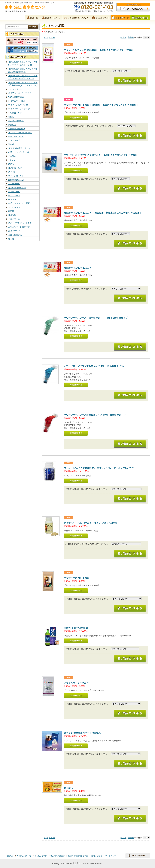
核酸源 (11, 117)
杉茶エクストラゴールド (19, 152)
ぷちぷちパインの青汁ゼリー (21, 227)
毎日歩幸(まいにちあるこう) (78, 268)
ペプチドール (14, 192)
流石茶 (11, 144)
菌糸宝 (11, 164)
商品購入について (24, 856)
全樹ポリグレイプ (16, 180)
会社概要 (10, 856)
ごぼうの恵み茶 (15, 235)
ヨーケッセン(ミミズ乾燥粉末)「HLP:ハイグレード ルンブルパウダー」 (101, 468)
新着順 (131, 37)
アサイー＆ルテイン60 (18, 105)
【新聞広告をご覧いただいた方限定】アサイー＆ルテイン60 (23, 63)
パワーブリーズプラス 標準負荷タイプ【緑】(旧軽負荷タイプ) (96, 318)
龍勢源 (11, 211)
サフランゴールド (16, 176)
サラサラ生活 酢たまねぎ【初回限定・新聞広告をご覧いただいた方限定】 (101, 105)
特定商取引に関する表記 (78, 856)
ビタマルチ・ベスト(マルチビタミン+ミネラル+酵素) (91, 523)
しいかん (12, 160)
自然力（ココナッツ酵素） (20, 203)
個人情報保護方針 (58, 856)
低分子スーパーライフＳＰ (20, 93)
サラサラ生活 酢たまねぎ (19, 148)
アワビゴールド (15, 113)
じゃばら (12, 156)
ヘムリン (12, 199)
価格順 (123, 37)
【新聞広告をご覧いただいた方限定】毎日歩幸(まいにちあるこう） (23, 84)
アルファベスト (15, 89)
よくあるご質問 (41, 856)
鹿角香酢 (12, 215)
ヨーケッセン (14, 207)
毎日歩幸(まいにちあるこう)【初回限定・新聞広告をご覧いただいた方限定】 (103, 213)
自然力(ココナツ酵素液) (77, 628)
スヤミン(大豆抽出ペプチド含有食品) (83, 733)
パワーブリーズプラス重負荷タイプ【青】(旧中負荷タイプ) (94, 366)
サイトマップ (111, 856)
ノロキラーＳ (14, 219)
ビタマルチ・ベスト (17, 101)
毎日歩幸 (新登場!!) (16, 129)
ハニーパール (14, 184)
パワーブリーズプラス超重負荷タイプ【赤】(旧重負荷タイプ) (95, 415)
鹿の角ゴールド (15, 168)
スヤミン (12, 172)
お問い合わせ (97, 856)
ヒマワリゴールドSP (17, 188)
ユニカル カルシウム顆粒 (20, 133)
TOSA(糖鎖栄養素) (16, 97)
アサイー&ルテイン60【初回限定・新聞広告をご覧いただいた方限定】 (100, 50)
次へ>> (52, 37)
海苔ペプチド (14, 231)
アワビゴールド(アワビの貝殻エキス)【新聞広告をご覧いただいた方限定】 (102, 155)
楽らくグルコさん (16, 136)
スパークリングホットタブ (20, 223)
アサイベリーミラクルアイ (20, 109)
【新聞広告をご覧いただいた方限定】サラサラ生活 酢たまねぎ (23, 77)
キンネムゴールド (16, 121)
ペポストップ (14, 195)
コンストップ (14, 140)
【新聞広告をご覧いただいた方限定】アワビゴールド (23, 70)
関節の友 (12, 125)
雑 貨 (11, 239)
